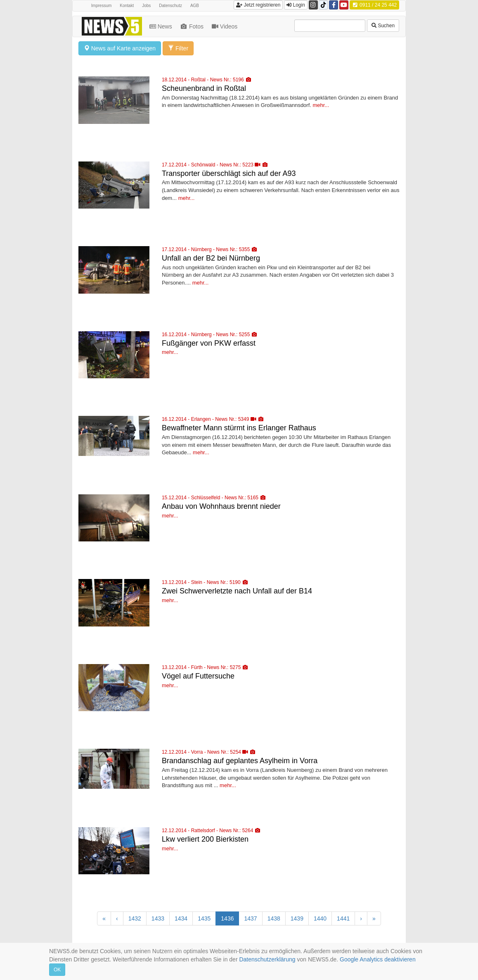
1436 (227, 918)
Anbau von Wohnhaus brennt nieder (221, 506)
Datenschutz (170, 6)
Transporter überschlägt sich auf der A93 (229, 173)
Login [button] (296, 5)
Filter (178, 48)
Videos (225, 26)
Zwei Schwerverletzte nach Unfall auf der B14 (237, 591)
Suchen (383, 26)
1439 (297, 918)
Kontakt (127, 6)
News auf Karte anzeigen (120, 48)
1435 (204, 918)
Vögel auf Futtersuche (198, 676)
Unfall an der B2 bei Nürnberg (211, 258)
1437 (250, 918)
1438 (274, 918)
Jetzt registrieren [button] (258, 5)
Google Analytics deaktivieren (378, 959)
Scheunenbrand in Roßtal (204, 88)
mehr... (321, 105)
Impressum (101, 6)
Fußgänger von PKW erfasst (209, 343)
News (162, 26)
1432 (135, 918)
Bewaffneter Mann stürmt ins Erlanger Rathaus (239, 428)
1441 (343, 918)
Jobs (146, 6)
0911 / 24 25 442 (374, 5)
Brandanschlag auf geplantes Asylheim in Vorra (240, 761)
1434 (181, 918)
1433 (158, 918)
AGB (195, 6)
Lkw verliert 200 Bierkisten (205, 839)
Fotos (193, 26)
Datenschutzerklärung (267, 959)
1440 (320, 918)
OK (57, 970)
